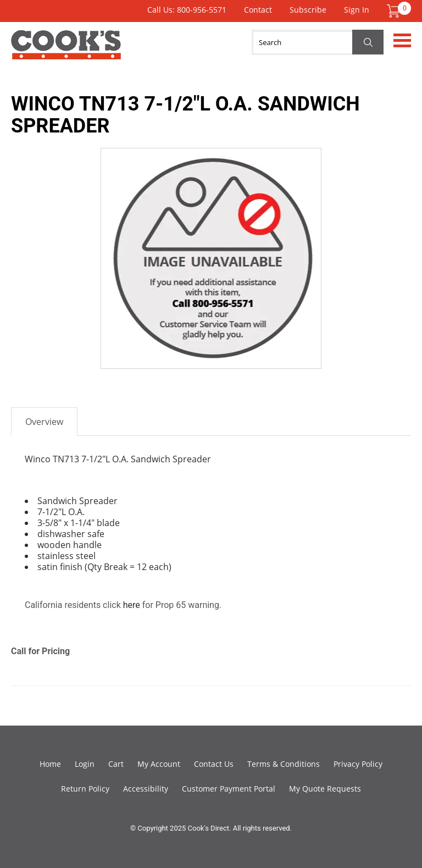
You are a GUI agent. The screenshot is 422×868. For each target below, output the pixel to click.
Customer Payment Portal (229, 789)
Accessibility (146, 789)
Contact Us (214, 764)
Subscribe (308, 10)
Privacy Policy (358, 764)
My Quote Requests (325, 789)
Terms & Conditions (284, 764)
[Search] (318, 42)
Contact (258, 10)
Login (85, 764)
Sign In (357, 10)
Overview (44, 422)
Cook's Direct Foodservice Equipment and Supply (66, 51)
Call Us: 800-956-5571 (187, 10)
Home (50, 764)
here (132, 605)
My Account (159, 764)
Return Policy (85, 789)
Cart (116, 764)
